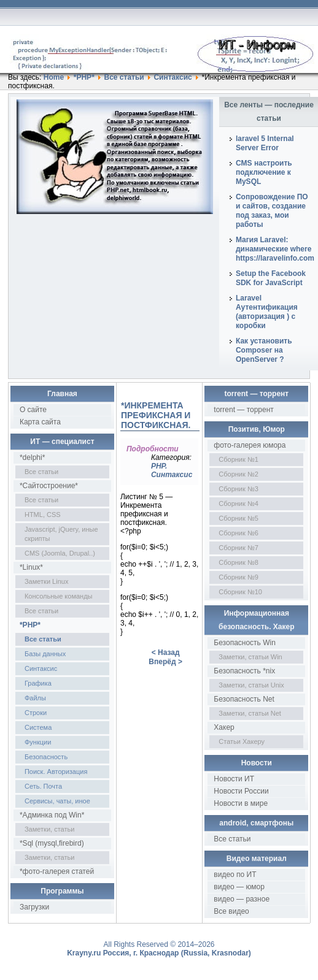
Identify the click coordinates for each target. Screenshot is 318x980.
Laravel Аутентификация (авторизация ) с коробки (267, 312)
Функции (38, 742)
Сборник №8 (238, 562)
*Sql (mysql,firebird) (52, 843)
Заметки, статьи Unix (251, 685)
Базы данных (45, 654)
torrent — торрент (244, 410)
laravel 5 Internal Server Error (265, 143)
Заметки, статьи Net (250, 713)
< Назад (166, 653)
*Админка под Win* (52, 815)
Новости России (241, 791)
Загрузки (34, 907)
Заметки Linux (46, 581)
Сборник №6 (238, 533)
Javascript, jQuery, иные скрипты (61, 534)
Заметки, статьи (49, 829)
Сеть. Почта (43, 786)
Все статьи (124, 77)
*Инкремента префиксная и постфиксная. (156, 415)
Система (38, 727)
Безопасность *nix (244, 671)
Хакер (224, 727)
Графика (38, 683)
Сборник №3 (238, 489)
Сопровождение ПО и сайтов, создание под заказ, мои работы (272, 211)
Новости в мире (241, 803)
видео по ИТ (235, 875)
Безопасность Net (244, 699)
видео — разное (242, 899)
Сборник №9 (238, 577)
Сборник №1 (238, 459)
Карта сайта (40, 422)
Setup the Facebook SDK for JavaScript (271, 278)
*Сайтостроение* (49, 486)
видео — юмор (239, 887)
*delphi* (32, 457)
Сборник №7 (238, 548)
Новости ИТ (234, 779)
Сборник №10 (240, 592)
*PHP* (84, 77)
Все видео (231, 911)
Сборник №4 (238, 503)
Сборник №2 (238, 474)
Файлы (35, 698)
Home (54, 77)
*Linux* (31, 567)
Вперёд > (165, 662)
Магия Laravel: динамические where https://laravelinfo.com (275, 249)
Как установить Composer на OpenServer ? (264, 350)
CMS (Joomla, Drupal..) (60, 553)
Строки (36, 713)
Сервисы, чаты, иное (57, 801)
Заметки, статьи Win (250, 657)
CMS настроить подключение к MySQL (264, 172)
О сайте (33, 410)
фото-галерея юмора (250, 445)
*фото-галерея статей (57, 871)
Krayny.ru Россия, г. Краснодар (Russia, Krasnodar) (159, 953)
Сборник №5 (238, 518)
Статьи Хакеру (242, 741)
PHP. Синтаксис (172, 470)
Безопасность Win (245, 643)
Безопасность (46, 757)
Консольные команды (59, 596)
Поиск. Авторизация (56, 771)
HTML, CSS (43, 515)
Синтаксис (173, 77)
